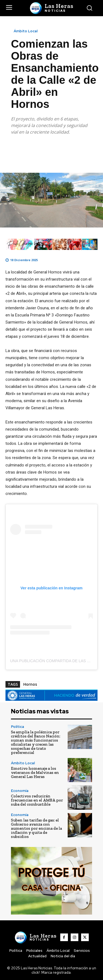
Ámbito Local (26, 31)
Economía (20, 791)
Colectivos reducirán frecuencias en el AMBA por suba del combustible (37, 800)
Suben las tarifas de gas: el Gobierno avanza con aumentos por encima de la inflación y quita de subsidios (36, 828)
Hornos (30, 684)
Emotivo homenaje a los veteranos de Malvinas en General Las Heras (35, 773)
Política (18, 727)
